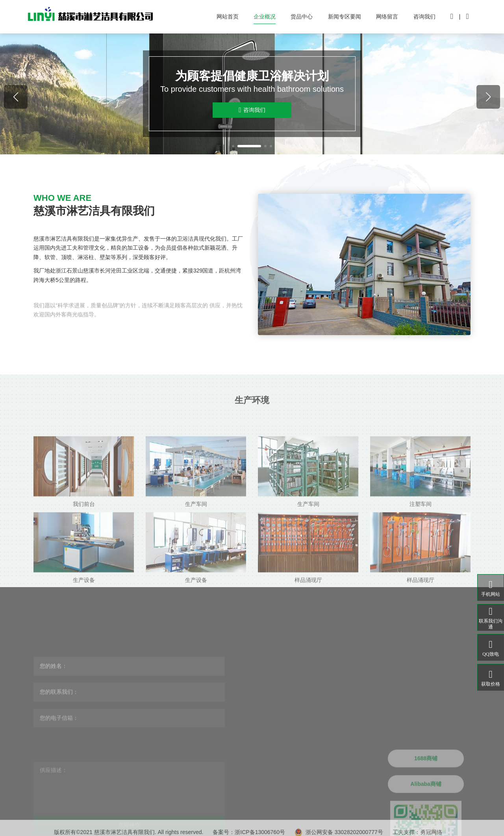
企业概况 (265, 17)
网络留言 (387, 17)
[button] (233, 146)
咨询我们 (424, 17)
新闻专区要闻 (345, 17)
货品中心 (302, 17)
